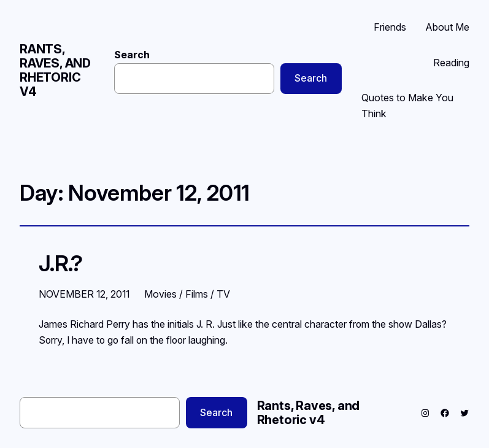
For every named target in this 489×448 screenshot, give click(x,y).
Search (132, 55)
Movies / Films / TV (187, 294)
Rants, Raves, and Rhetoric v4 (55, 70)
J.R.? (60, 264)
